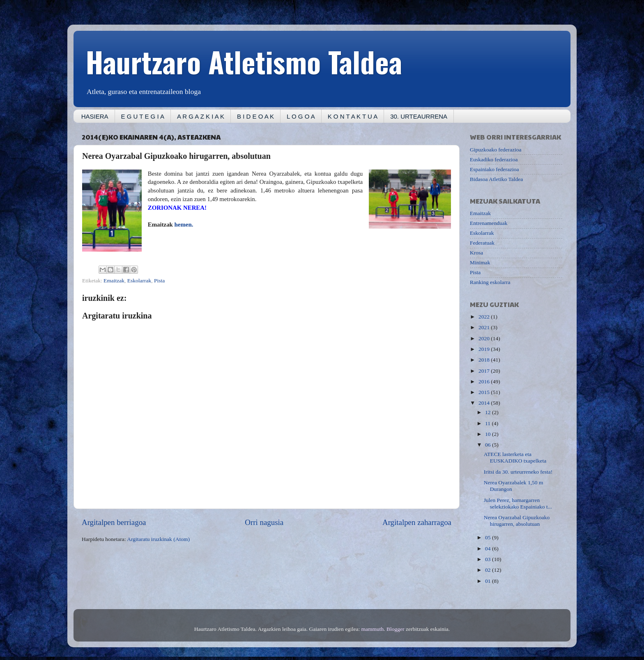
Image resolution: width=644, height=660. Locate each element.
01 (489, 581)
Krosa (476, 253)
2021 (485, 327)
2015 (485, 392)
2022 (485, 317)
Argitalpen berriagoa (114, 522)
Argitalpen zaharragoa (417, 522)
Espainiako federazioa (494, 169)
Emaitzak (114, 281)
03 (489, 559)
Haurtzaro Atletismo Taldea (244, 61)
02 (489, 570)
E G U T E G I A (143, 116)
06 (489, 445)
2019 (485, 349)
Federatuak (482, 243)
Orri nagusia (264, 522)
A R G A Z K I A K (201, 116)
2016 (485, 382)
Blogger (396, 629)
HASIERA (95, 116)
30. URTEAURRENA (419, 116)
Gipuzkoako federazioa (496, 150)
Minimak (480, 262)
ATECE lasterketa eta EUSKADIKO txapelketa (515, 457)
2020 (485, 338)
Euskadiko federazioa (494, 159)
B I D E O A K (255, 116)
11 (488, 423)
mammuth (373, 629)
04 (489, 549)
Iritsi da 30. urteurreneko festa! (518, 472)
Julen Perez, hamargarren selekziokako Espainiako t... (518, 503)
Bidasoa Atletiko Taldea (496, 179)
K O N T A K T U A (353, 116)
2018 (485, 360)
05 (489, 537)
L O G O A (301, 116)
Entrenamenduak (489, 223)
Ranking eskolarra (490, 282)
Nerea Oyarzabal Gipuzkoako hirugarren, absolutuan (517, 521)
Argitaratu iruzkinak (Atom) (158, 539)
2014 (485, 403)
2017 (485, 371)
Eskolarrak (139, 281)
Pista (159, 281)
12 (489, 412)
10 (489, 434)
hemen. (185, 225)
